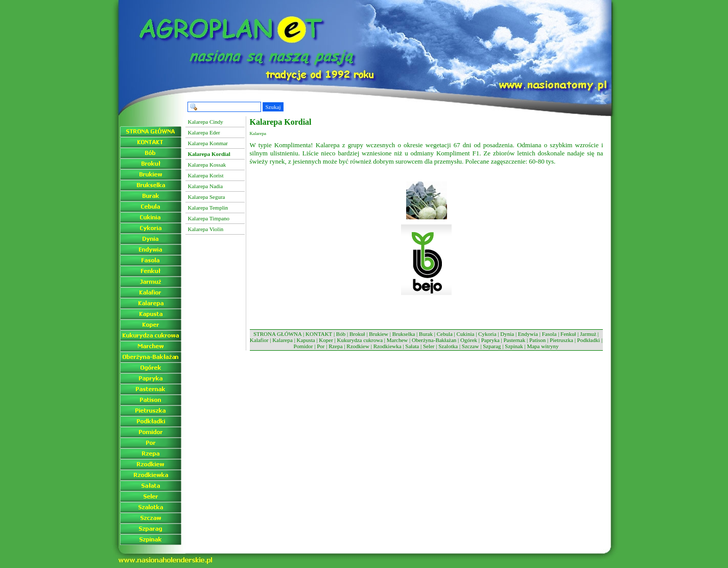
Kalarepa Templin (208, 208)
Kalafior (259, 340)
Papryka (490, 340)
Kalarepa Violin (206, 229)
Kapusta (306, 340)
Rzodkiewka (388, 346)
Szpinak (514, 346)
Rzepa (335, 346)
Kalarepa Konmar (208, 143)
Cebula (445, 334)
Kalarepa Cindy (206, 122)
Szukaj (273, 107)
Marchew (397, 340)
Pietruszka (561, 340)
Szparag (492, 346)
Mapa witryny (543, 346)
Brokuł (357, 334)
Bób (341, 334)
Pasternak (514, 340)
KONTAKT (319, 334)
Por (321, 346)
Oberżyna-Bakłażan (434, 340)
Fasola (549, 334)
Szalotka (448, 346)
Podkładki (589, 340)
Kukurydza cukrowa (360, 340)
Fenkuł (568, 334)
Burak (426, 334)
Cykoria (487, 334)
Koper (326, 340)
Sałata (412, 346)
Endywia (528, 334)
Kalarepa (283, 340)
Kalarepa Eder (204, 132)
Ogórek (469, 340)
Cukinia (466, 334)
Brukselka (404, 334)
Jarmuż (588, 334)
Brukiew (379, 334)
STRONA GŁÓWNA (277, 334)
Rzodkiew (358, 346)
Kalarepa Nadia (206, 186)
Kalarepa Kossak (207, 165)
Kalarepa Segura (207, 197)
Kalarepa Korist (206, 175)
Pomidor (303, 346)
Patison (537, 340)
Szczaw (471, 346)
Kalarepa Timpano (209, 218)
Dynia (507, 334)
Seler (429, 346)
